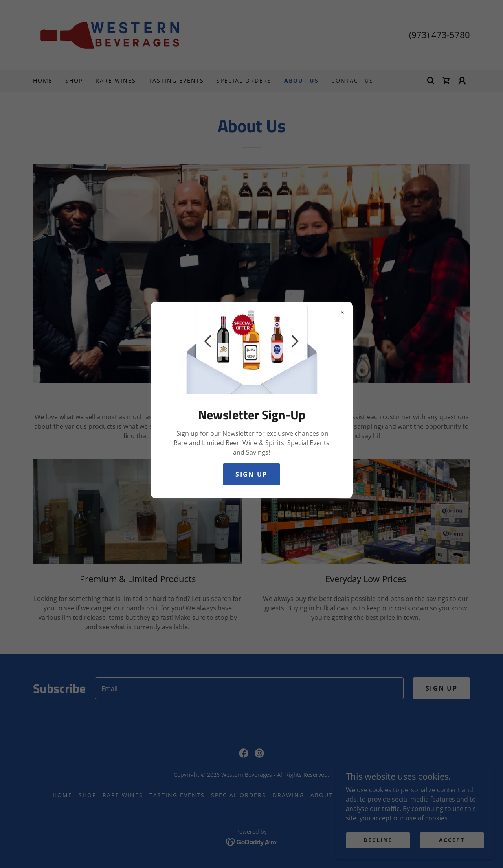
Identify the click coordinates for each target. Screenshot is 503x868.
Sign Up (251, 474)
